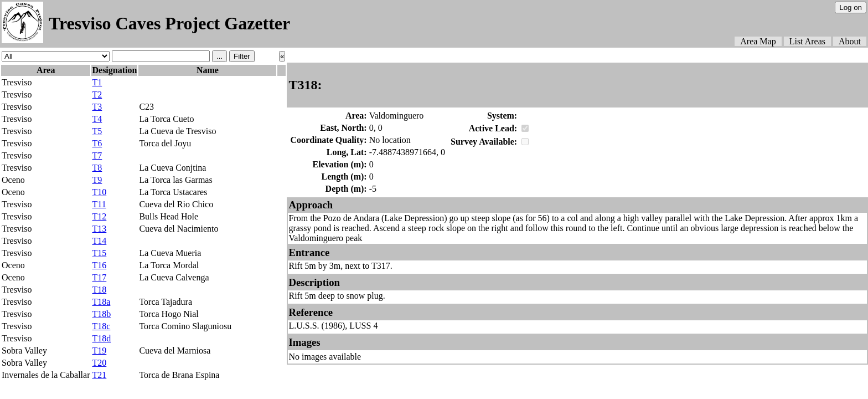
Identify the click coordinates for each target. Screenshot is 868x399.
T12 (99, 216)
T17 (99, 277)
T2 (97, 94)
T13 (99, 229)
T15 (99, 253)
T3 (97, 107)
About (850, 41)
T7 (97, 155)
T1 (97, 82)
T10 (99, 192)
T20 (99, 363)
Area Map (758, 41)
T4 (97, 119)
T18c (101, 326)
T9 (97, 180)
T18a (101, 302)
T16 (99, 265)
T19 (99, 351)
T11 (99, 204)
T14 (99, 241)
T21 (99, 375)
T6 (97, 143)
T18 (99, 290)
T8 (97, 168)
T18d (101, 338)
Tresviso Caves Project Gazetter (169, 23)
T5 (97, 131)
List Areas (807, 41)
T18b (101, 314)
